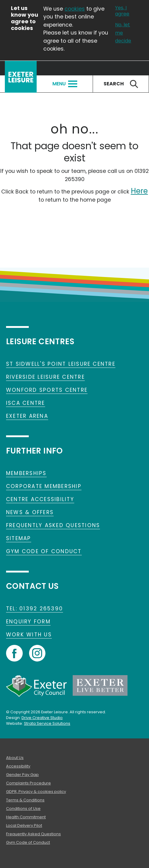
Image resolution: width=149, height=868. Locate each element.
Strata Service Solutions (47, 723)
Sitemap (19, 538)
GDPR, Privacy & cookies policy (36, 792)
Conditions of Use (23, 809)
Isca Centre (26, 403)
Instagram (37, 653)
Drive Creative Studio (42, 718)
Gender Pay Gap (22, 775)
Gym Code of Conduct (44, 551)
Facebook (14, 653)
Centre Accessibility (40, 499)
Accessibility (18, 766)
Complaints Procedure (28, 783)
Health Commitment (26, 817)
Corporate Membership (44, 486)
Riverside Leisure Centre (45, 377)
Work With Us (29, 635)
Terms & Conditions (25, 800)
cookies (75, 9)
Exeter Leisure (21, 77)
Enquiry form (28, 622)
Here (139, 191)
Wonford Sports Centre (47, 390)
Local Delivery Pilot (24, 825)
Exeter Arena (27, 416)
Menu (65, 84)
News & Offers (30, 512)
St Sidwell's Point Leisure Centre (61, 364)
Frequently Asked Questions (53, 525)
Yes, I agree (122, 11)
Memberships (26, 473)
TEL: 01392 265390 (35, 609)
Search (121, 84)
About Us (15, 758)
